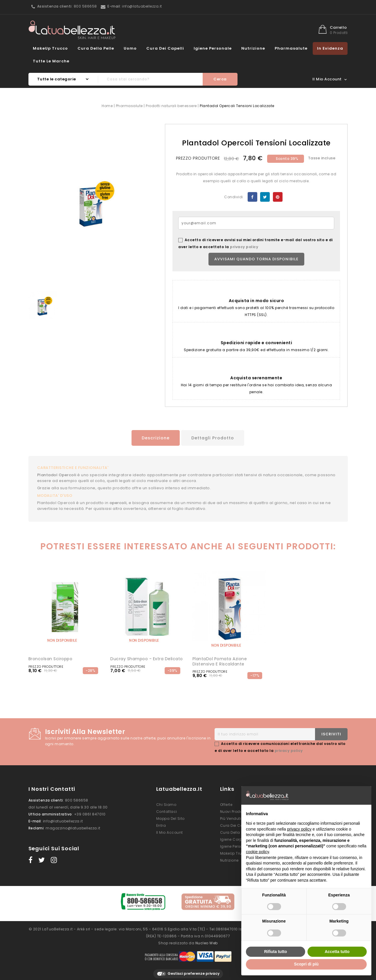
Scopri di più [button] (306, 964)
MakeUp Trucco (50, 48)
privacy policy (244, 247)
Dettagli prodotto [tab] (214, 438)
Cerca (220, 79)
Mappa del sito (170, 817)
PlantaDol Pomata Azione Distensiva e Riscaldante (220, 660)
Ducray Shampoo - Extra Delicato (147, 658)
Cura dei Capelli (165, 48)
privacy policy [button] (299, 829)
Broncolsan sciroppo (51, 658)
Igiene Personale (213, 48)
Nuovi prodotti (233, 810)
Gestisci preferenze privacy (188, 969)
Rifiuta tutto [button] (276, 952)
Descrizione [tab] (151, 438)
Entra (161, 824)
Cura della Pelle (96, 48)
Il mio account (170, 831)
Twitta (265, 197)
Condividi (252, 197)
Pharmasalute (291, 48)
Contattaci (167, 810)
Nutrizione (253, 48)
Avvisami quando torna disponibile (256, 259)
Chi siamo (166, 803)
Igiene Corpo (232, 838)
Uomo (130, 48)
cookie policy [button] (257, 852)
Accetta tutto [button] (337, 952)
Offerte (226, 803)
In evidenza (330, 48)
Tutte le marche (51, 61)
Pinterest (278, 197)
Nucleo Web (207, 938)
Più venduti (231, 817)
